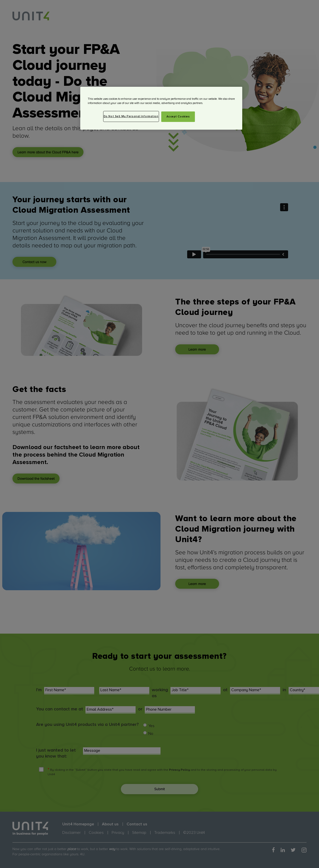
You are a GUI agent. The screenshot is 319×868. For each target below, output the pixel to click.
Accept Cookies (178, 117)
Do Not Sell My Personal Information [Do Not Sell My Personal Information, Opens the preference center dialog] (131, 116)
